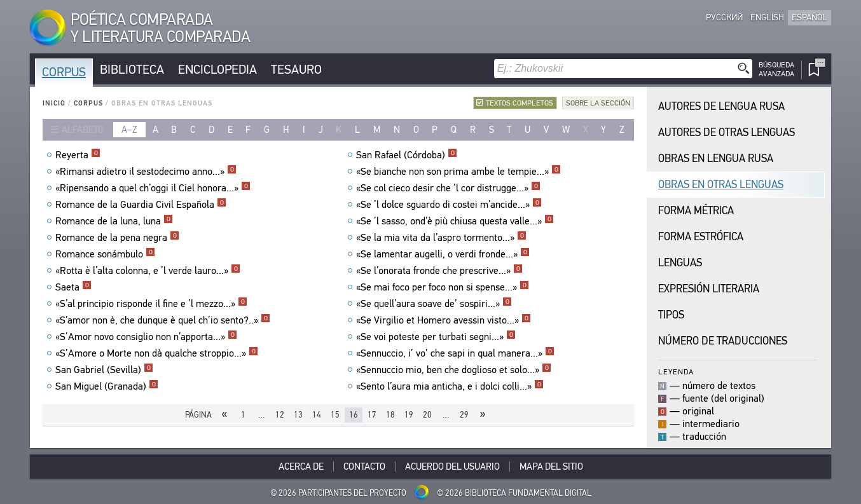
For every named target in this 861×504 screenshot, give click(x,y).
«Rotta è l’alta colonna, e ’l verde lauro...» (148, 271)
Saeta (73, 287)
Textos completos (520, 103)
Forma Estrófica (701, 237)
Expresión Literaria (709, 289)
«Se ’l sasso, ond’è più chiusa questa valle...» (455, 221)
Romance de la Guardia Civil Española (141, 205)
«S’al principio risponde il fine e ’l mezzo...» (151, 304)
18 (390, 415)
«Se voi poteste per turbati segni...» (436, 337)
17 (372, 415)
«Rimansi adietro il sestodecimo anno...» (146, 172)
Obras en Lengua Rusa (716, 159)
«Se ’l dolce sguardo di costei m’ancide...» (449, 205)
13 (298, 415)
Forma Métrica (696, 211)
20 (427, 415)
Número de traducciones (723, 341)
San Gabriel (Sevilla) (104, 370)
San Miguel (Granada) (107, 386)
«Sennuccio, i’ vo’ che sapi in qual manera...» (455, 353)
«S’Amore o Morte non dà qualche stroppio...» (157, 353)
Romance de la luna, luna (114, 221)
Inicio (54, 103)
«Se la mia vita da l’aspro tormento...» (441, 238)
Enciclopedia (217, 70)
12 (280, 415)
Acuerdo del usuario (452, 467)
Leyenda (676, 371)
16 (354, 415)
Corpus (64, 72)
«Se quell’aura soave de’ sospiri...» (434, 304)
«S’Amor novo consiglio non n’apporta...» (146, 337)
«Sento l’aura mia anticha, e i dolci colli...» (450, 386)
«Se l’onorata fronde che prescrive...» (439, 271)
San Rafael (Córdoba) (407, 155)
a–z (129, 130)
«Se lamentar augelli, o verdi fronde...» (443, 254)
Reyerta (78, 155)
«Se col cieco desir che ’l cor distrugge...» (448, 188)
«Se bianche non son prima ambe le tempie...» (458, 172)
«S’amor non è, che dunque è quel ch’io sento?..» (163, 320)
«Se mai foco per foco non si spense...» (443, 287)
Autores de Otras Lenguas (727, 133)
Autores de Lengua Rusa (721, 106)
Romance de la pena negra (117, 238)
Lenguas (680, 263)
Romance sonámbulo (105, 254)
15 (335, 415)
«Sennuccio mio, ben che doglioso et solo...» (454, 370)
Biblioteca (132, 70)
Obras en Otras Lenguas (721, 185)
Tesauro (296, 70)
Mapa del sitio (551, 467)
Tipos (671, 315)
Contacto (364, 467)
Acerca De (301, 467)
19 (409, 415)
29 (464, 415)
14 (317, 415)
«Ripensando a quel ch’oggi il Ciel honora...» (153, 188)
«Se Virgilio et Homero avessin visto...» (444, 320)
